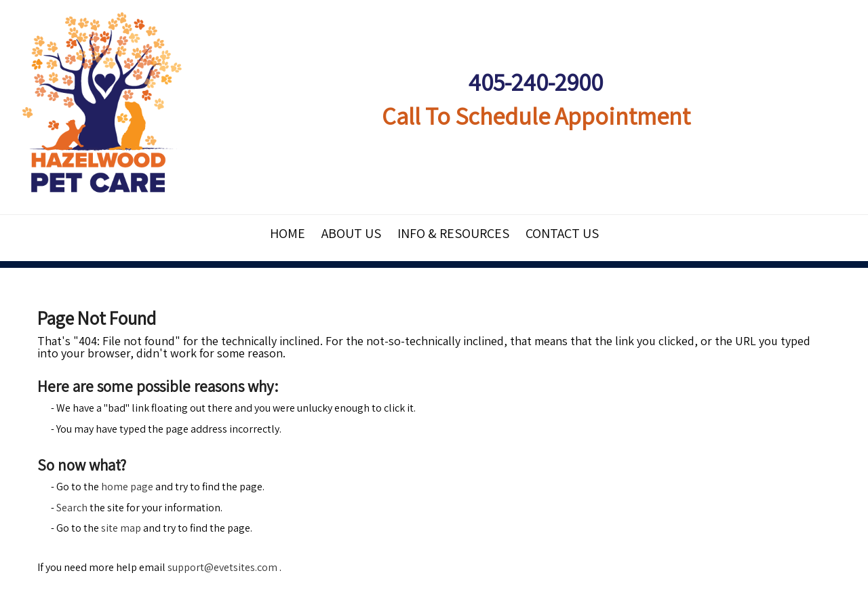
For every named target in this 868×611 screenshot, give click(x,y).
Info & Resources (453, 233)
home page (127, 487)
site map (121, 528)
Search (72, 508)
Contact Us (562, 233)
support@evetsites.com (222, 567)
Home (288, 233)
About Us (351, 233)
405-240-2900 (536, 82)
